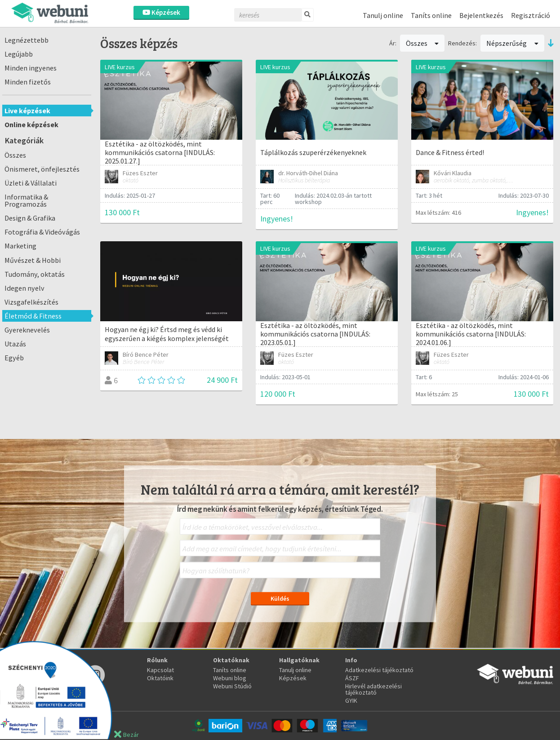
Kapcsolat (160, 670)
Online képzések (31, 124)
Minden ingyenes (31, 68)
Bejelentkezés (481, 15)
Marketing (20, 246)
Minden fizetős (28, 82)
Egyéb (14, 358)
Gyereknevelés (27, 330)
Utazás (15, 344)
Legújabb (19, 54)
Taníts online (431, 15)
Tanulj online (383, 15)
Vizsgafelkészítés (31, 302)
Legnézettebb (27, 40)
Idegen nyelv (24, 288)
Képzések (161, 12)
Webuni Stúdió (232, 686)
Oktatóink (160, 678)
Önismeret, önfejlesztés (42, 169)
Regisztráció (531, 15)
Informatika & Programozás (26, 200)
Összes (15, 155)
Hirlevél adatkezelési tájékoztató (373, 689)
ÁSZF (352, 678)
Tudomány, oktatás (35, 274)
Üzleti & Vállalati (31, 183)
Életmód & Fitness (33, 316)
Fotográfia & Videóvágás (42, 232)
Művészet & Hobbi (33, 260)
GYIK (351, 700)
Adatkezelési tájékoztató (379, 670)
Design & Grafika (30, 218)
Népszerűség (512, 43)
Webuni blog (230, 678)
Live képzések (27, 111)
